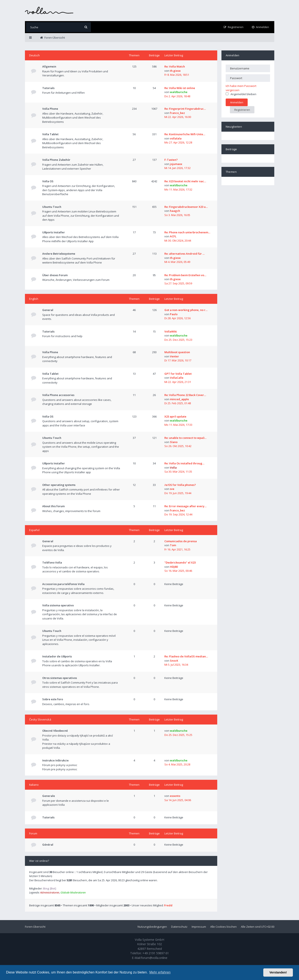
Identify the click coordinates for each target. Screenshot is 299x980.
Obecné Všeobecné (55, 731)
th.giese (175, 71)
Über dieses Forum (55, 275)
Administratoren (50, 892)
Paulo (174, 314)
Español (34, 530)
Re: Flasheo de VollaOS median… (186, 656)
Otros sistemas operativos (60, 678)
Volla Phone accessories (58, 395)
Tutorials (48, 88)
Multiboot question (177, 352)
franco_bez (177, 113)
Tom (173, 545)
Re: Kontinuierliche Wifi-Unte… (185, 134)
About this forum (53, 506)
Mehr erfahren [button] (160, 972)
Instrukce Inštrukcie (55, 760)
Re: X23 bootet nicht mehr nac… (185, 181)
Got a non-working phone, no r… (186, 310)
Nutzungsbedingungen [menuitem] (152, 927)
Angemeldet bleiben (241, 94)
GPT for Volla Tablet (178, 374)
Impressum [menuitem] (199, 927)
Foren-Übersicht (35, 927)
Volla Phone (50, 109)
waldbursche (179, 92)
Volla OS (48, 181)
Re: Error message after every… (185, 506)
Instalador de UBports (57, 656)
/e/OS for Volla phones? (180, 485)
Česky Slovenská (40, 719)
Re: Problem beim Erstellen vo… (185, 275)
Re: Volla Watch (175, 66)
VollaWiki (171, 331)
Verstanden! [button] (278, 972)
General (48, 310)
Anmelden (233, 55)
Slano (174, 442)
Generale (49, 796)
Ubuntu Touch (52, 207)
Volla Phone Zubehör (56, 160)
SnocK (174, 661)
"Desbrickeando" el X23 (180, 562)
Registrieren (242, 110)
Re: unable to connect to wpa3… (185, 438)
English (34, 299)
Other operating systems (59, 485)
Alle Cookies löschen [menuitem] (223, 927)
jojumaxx (176, 164)
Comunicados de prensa (181, 541)
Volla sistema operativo (58, 605)
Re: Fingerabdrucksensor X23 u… (186, 207)
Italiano (34, 785)
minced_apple (179, 399)
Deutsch (34, 55)
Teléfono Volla (52, 562)
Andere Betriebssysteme (59, 254)
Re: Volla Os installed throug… (184, 463)
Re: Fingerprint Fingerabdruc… (185, 109)
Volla (173, 468)
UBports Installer (54, 232)
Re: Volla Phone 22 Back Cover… (185, 395)
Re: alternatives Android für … (184, 254)
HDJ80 (174, 567)
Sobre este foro (53, 699)
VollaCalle (177, 378)
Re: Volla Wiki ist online (180, 88)
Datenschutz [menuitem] (179, 927)
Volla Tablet (50, 134)
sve (172, 489)
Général (48, 845)
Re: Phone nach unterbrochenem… (187, 232)
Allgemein (49, 66)
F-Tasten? (171, 160)
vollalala (176, 138)
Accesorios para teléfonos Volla (63, 584)
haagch (175, 211)
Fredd (168, 905)
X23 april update (175, 416)
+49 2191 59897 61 (156, 953)
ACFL (173, 236)
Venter (174, 356)
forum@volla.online (154, 958)
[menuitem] (260, 27)
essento (175, 796)
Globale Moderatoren (73, 892)
